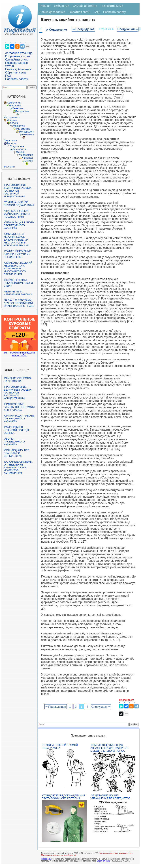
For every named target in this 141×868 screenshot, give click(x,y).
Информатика (12, 117)
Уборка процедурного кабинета (14, 442)
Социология (17, 146)
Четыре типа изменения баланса (18, 293)
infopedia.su (46, 859)
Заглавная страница (19, 53)
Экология (9, 167)
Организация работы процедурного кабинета (19, 225)
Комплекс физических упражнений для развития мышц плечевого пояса (109, 748)
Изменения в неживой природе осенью (17, 430)
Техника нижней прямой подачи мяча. (19, 204)
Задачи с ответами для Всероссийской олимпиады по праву (19, 303)
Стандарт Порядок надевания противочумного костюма (63, 797)
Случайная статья (17, 60)
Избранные (62, 6)
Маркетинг (19, 126)
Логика (14, 123)
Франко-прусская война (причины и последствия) (17, 214)
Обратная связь (16, 72)
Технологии (20, 149)
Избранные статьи (18, 56)
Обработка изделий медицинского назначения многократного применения (18, 269)
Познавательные (112, 6)
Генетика (18, 108)
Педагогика (10, 140)
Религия (12, 143)
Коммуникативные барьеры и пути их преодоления (17, 254)
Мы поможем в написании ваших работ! (19, 354)
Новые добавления (18, 69)
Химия (29, 161)
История (12, 120)
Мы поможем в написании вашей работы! (59, 855)
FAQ (8, 76)
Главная (45, 6)
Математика (23, 129)
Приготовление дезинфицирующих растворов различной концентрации (18, 191)
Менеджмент (27, 132)
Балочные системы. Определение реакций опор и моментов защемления (18, 467)
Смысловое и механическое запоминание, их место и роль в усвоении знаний (16, 240)
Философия (26, 155)
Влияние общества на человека (18, 380)
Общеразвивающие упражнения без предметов (110, 797)
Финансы (28, 158)
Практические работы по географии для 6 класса (19, 407)
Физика (20, 152)
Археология (14, 103)
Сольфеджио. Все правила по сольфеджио (17, 453)
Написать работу (17, 79)
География (22, 111)
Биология (15, 106)
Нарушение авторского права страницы (116, 853)
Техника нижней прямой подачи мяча (60, 746)
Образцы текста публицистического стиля (18, 283)
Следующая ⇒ (128, 29)
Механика (28, 135)
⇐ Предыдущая (83, 29)
